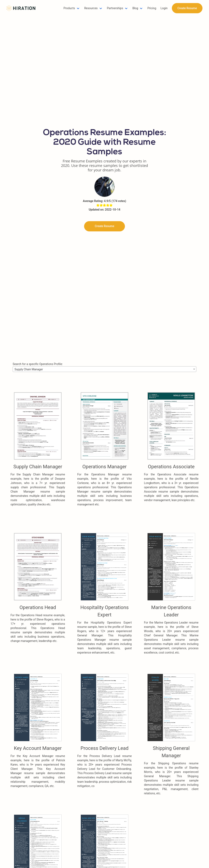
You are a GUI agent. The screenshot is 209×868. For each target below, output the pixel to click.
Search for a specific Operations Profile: (38, 364)
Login (164, 8)
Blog (135, 8)
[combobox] (104, 369)
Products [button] (69, 8)
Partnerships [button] (115, 8)
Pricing (152, 8)
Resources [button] (91, 8)
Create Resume (187, 8)
